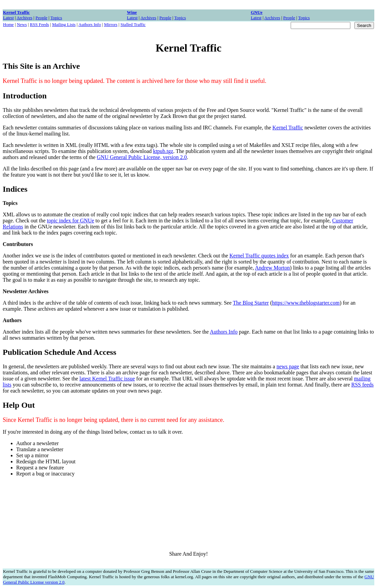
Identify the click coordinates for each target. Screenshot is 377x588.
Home (8, 24)
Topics (56, 18)
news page (288, 366)
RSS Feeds (40, 24)
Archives (24, 18)
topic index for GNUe (70, 221)
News (22, 24)
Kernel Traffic (288, 128)
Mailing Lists (64, 24)
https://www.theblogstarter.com (306, 303)
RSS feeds (362, 385)
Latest (8, 18)
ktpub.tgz (163, 151)
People (41, 18)
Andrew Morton (272, 268)
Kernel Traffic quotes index (259, 256)
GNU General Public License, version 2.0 (142, 157)
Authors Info (90, 24)
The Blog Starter (251, 303)
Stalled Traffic (133, 24)
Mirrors (111, 24)
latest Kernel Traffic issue (107, 379)
